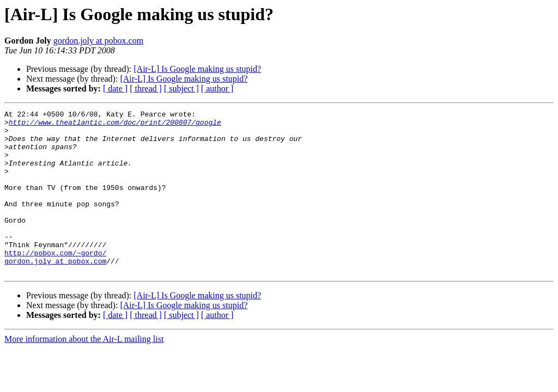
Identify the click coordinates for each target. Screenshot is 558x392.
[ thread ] (146, 88)
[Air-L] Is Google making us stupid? (197, 69)
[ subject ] (181, 88)
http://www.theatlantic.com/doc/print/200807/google (115, 125)
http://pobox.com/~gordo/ (55, 282)
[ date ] (115, 88)
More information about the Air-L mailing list (84, 372)
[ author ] (217, 88)
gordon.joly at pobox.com (98, 41)
